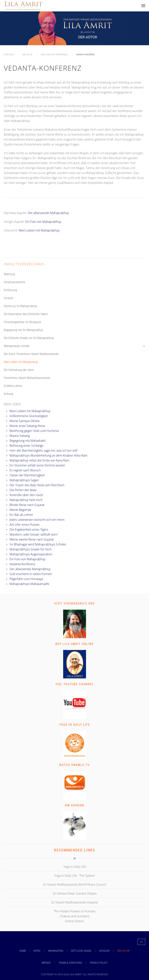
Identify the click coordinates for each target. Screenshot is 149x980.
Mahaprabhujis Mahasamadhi (29, 584)
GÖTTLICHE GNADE (81, 951)
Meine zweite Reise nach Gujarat (32, 539)
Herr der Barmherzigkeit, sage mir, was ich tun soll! (44, 450)
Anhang (8, 394)
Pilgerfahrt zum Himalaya (26, 579)
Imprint (46, 963)
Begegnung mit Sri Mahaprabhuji (23, 330)
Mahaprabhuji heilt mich (26, 500)
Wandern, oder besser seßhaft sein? (34, 534)
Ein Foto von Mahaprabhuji (43, 222)
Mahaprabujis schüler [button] (74, 346)
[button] (143, 6)
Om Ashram (74, 805)
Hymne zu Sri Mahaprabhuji (20, 306)
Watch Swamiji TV (74, 765)
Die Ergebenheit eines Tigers (29, 530)
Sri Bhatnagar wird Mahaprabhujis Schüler (38, 544)
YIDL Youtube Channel (75, 684)
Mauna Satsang (20, 436)
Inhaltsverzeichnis (14, 282)
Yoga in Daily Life (75, 725)
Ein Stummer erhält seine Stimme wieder (37, 465)
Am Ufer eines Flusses (24, 525)
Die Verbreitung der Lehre (19, 370)
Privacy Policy (99, 963)
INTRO (37, 951)
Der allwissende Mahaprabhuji (48, 213)
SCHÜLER (104, 951)
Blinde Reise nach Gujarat (27, 505)
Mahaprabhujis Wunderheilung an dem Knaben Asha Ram (48, 455)
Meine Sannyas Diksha (24, 421)
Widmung (9, 274)
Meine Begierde (20, 510)
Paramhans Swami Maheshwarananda (27, 378)
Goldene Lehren (13, 386)
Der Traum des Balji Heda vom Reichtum (37, 485)
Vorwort (9, 298)
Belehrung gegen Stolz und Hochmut (34, 431)
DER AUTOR (123, 951)
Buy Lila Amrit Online (74, 644)
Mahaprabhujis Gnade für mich (31, 549)
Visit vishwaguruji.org (74, 603)
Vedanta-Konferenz (22, 564)
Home (23, 951)
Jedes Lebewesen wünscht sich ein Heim (37, 520)
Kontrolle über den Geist (26, 495)
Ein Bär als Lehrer (21, 515)
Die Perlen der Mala (23, 490)
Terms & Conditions (70, 963)
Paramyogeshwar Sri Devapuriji (22, 322)
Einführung (10, 290)
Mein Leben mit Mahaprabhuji (39, 230)
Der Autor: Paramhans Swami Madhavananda (31, 354)
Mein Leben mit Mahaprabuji (21, 362)
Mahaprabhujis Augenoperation (31, 554)
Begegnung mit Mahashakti (28, 441)
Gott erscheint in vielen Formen (31, 574)
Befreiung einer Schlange (26, 446)
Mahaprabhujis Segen (24, 480)
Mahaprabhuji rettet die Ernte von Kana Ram (39, 460)
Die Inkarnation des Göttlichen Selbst (26, 314)
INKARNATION (56, 951)
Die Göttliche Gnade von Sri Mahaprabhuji (29, 338)
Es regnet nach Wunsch (25, 470)
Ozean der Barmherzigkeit (27, 475)
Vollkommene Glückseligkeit (29, 416)
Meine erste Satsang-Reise (27, 426)
